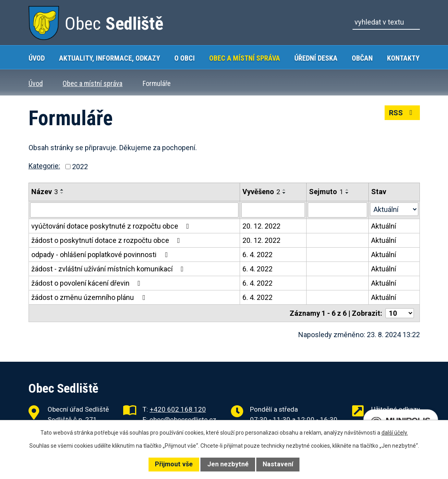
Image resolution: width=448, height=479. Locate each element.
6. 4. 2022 (257, 255)
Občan (362, 58)
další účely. (395, 433)
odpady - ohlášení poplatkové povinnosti (101, 255)
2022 (80, 167)
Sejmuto (326, 192)
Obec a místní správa (245, 58)
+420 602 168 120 (178, 409)
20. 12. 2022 (261, 226)
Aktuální (384, 226)
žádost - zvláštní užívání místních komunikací (109, 269)
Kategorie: (44, 166)
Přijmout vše (174, 464)
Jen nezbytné (228, 464)
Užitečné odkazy (396, 409)
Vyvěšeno (261, 192)
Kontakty (403, 58)
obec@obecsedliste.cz (183, 419)
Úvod (37, 58)
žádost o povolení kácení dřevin (88, 283)
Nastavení (278, 464)
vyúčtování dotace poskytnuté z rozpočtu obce (112, 226)
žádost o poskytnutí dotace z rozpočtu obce (107, 240)
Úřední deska (316, 58)
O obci (185, 58)
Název (45, 192)
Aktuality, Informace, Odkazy (110, 58)
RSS (402, 113)
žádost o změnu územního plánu (90, 297)
